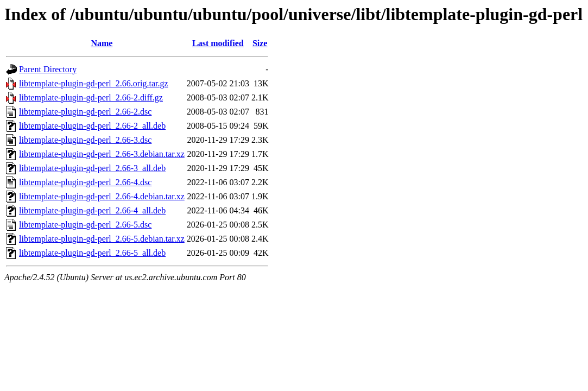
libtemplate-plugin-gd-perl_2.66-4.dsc (85, 182)
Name (102, 43)
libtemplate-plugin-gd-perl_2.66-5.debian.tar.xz (102, 239)
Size (260, 43)
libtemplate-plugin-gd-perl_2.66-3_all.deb (92, 168)
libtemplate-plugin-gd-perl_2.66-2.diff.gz (91, 97)
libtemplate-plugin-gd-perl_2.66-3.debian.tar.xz (102, 154)
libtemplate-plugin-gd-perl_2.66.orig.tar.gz (94, 83)
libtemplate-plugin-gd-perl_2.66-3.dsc (85, 140)
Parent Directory (48, 69)
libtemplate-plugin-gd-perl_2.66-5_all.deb (92, 253)
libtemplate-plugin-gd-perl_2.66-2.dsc (85, 112)
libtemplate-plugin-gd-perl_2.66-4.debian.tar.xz (102, 196)
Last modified (218, 43)
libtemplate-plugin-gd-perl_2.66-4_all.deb (92, 210)
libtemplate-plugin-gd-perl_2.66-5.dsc (85, 225)
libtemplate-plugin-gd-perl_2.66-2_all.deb (92, 126)
